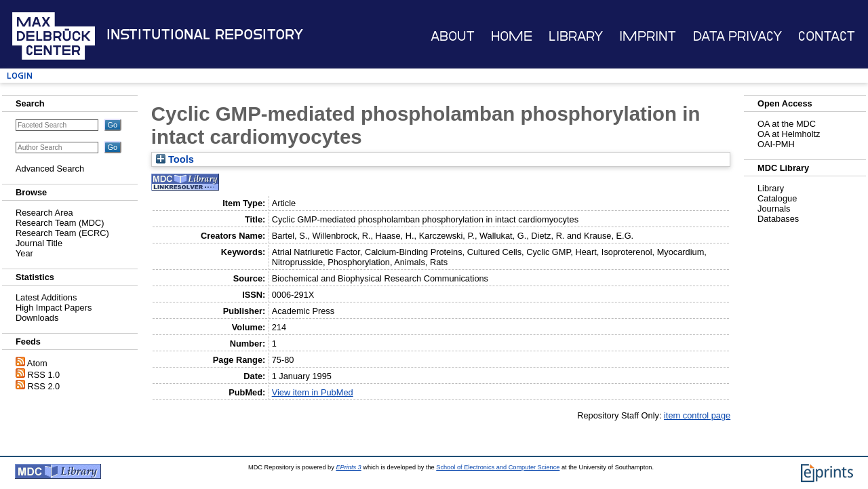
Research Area (44, 213)
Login (20, 76)
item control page (697, 415)
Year (24, 253)
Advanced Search (50, 169)
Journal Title (39, 243)
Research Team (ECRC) (62, 233)
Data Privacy (737, 36)
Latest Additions (46, 297)
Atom (37, 363)
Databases (778, 219)
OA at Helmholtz (789, 134)
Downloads (37, 318)
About (453, 36)
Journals (774, 209)
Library (576, 36)
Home (512, 36)
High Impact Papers (54, 308)
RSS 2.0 (44, 386)
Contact (827, 36)
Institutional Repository (205, 35)
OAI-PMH (776, 144)
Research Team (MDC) (60, 223)
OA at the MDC (787, 124)
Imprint (648, 36)
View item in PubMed (313, 392)
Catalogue (777, 198)
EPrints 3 (348, 467)
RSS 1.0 (44, 375)
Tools (175, 159)
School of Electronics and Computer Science (498, 467)
